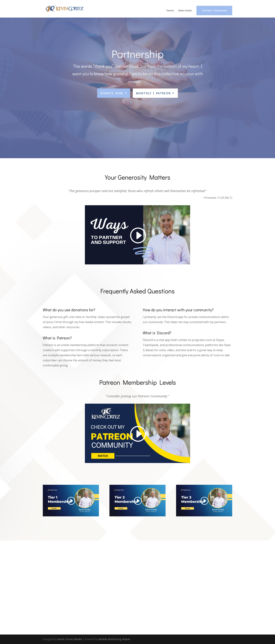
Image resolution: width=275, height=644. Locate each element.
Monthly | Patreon (153, 93)
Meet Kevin (185, 11)
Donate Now (112, 93)
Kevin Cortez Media (70, 639)
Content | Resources (214, 10)
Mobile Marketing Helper (115, 639)
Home (170, 11)
